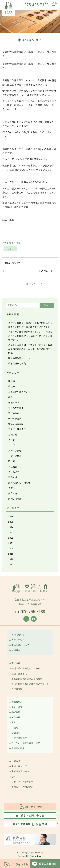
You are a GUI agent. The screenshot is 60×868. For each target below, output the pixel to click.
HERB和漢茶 (15, 419)
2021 (11, 543)
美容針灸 (13, 493)
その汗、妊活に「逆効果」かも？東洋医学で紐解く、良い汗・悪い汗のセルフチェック (30, 325)
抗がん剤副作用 (16, 408)
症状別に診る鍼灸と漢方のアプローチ (30, 684)
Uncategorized (16, 424)
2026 (11, 516)
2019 (11, 554)
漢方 (14, 723)
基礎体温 (13, 477)
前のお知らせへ (47, 271)
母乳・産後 (17, 707)
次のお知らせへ (13, 263)
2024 (11, 527)
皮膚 (10, 488)
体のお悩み (17, 702)
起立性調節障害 (19, 738)
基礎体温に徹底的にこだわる (26, 668)
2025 (11, 522)
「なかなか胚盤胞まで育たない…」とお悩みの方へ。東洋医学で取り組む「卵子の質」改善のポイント (30, 336)
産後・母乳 (14, 403)
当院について (18, 635)
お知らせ (13, 435)
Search (47, 305)
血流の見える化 (19, 674)
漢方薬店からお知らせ (19, 483)
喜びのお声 (14, 413)
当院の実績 (17, 689)
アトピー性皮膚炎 (17, 429)
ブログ (8, 249)
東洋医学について (20, 645)
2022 (11, 538)
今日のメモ (14, 472)
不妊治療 (16, 663)
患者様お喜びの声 (20, 771)
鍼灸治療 (16, 717)
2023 (11, 533)
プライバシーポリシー (22, 782)
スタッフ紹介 (18, 640)
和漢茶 (15, 728)
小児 (10, 397)
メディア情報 (15, 451)
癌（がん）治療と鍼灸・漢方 (26, 743)
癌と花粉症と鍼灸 (17, 363)
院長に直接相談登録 (30, 824)
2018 (11, 559)
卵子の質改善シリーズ (19, 358)
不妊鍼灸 (13, 467)
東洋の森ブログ (19, 766)
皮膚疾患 (16, 733)
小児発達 (16, 712)
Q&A (14, 777)
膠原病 (12, 381)
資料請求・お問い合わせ (24, 787)
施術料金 (16, 650)
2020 (11, 549)
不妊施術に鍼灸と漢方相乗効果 (27, 679)
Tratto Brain (36, 856)
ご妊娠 (12, 440)
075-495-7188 (33, 5)
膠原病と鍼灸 (18, 748)
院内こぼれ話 (15, 499)
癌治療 (12, 386)
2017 (11, 565)
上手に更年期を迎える (19, 392)
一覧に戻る (30, 284)
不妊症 (12, 461)
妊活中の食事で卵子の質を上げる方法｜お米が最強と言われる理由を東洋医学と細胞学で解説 (30, 349)
